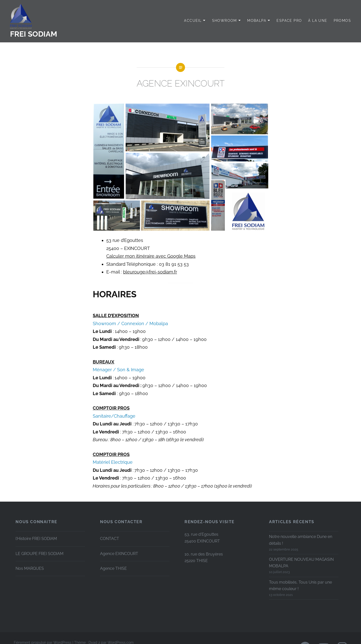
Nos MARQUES (30, 568)
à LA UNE (318, 21)
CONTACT (110, 539)
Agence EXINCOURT (119, 554)
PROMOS (342, 21)
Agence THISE (113, 568)
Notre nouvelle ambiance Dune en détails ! (301, 540)
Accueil (193, 21)
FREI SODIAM (34, 34)
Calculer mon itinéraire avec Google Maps (151, 256)
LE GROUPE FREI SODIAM (39, 554)
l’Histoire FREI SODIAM (36, 539)
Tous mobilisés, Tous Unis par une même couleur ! (300, 585)
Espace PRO (289, 21)
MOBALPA (257, 21)
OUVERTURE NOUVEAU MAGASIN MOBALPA (301, 563)
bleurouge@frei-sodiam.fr (150, 272)
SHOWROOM (224, 21)
